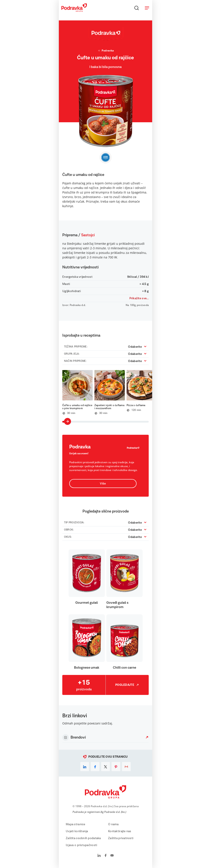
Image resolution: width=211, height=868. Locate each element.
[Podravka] (74, 11)
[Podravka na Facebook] (106, 856)
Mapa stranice (76, 824)
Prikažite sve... (139, 298)
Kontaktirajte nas (120, 831)
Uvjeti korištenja (77, 831)
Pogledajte (127, 685)
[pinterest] (116, 767)
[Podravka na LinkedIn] (99, 856)
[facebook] (95, 767)
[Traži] (137, 8)
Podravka (106, 51)
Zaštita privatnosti (121, 838)
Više (103, 484)
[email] (126, 767)
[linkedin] (85, 767)
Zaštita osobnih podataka (83, 838)
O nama (113, 824)
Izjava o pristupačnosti (81, 845)
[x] (105, 767)
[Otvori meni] (147, 8)
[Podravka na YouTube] (112, 856)
